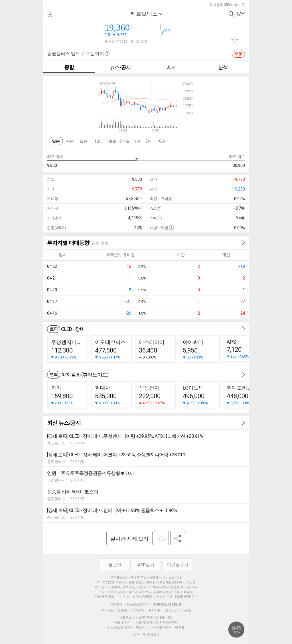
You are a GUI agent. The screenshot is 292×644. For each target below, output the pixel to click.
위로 (236, 630)
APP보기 (146, 565)
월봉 (84, 141)
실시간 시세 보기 (129, 539)
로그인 (115, 565)
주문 (238, 54)
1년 (137, 141)
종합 (69, 67)
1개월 (111, 141)
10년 (161, 141)
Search (231, 14)
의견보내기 (178, 565)
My (241, 14)
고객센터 (138, 610)
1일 (97, 141)
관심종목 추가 (235, 40)
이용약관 (116, 604)
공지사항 (155, 610)
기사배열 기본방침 (114, 610)
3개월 (125, 141)
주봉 (70, 141)
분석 (223, 67)
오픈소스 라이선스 (178, 610)
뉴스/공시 (120, 67)
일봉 (56, 141)
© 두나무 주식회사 (146, 635)
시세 (172, 67)
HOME (50, 14)
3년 (149, 141)
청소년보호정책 (138, 604)
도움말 (159, 208)
